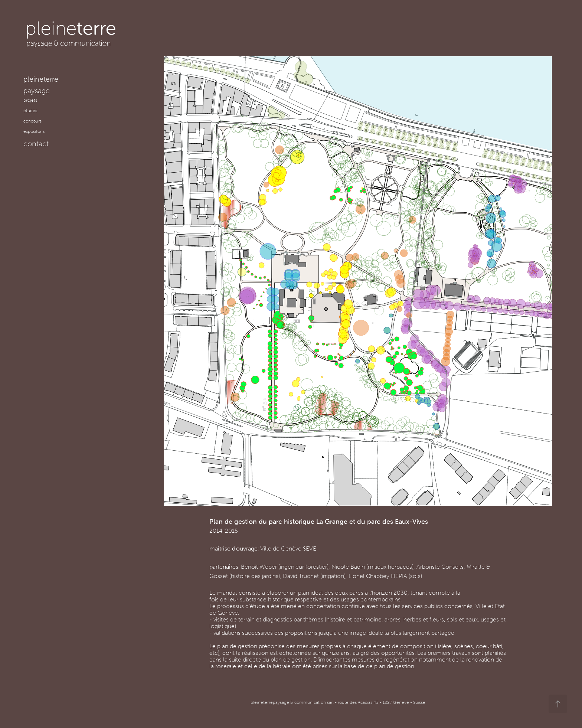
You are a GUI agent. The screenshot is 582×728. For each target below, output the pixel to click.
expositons (34, 131)
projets (30, 100)
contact (36, 143)
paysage (37, 90)
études (30, 110)
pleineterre (41, 79)
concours (32, 121)
